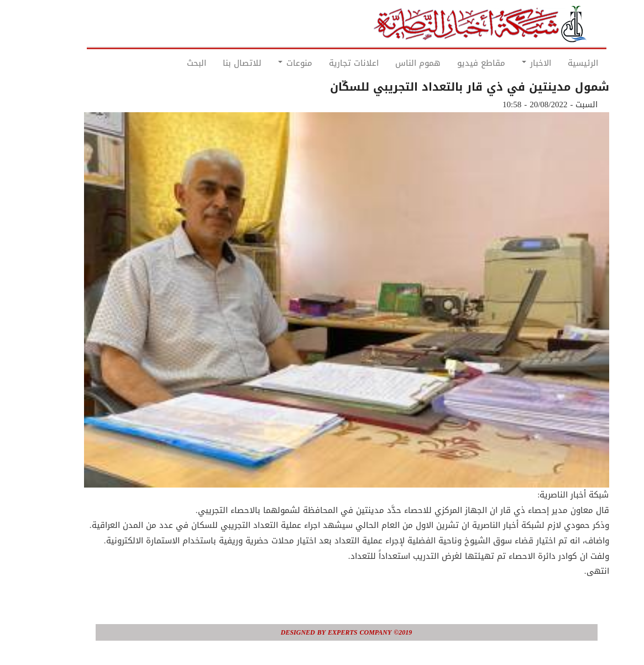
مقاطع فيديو (457, 63)
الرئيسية (559, 63)
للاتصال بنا (218, 63)
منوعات (271, 63)
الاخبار (512, 63)
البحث (172, 63)
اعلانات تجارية (329, 63)
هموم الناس (394, 63)
